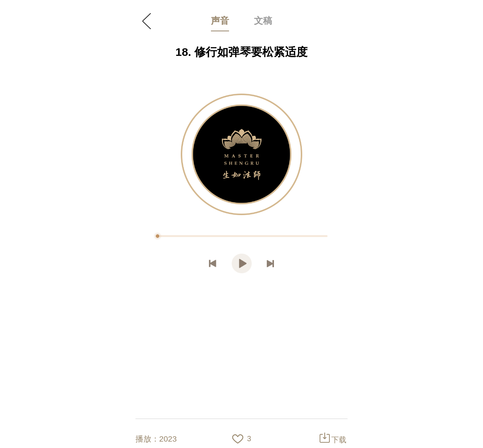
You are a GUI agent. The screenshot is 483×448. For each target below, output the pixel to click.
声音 (220, 21)
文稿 (263, 21)
